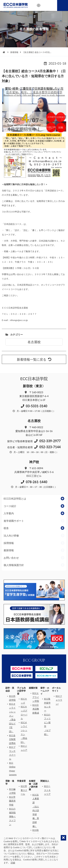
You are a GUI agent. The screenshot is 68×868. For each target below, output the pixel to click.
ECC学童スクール (24, 790)
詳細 (13, 863)
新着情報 (14, 52)
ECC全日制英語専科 (12, 739)
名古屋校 (34, 342)
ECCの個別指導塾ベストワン (12, 817)
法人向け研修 (11, 535)
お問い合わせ (11, 558)
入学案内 (9, 513)
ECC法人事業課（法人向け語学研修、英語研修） (36, 810)
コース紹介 (10, 506)
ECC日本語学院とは (15, 499)
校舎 (6, 528)
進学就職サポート (14, 521)
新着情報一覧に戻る (34, 359)
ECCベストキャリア (47, 790)
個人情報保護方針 (14, 565)
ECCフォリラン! (59, 700)
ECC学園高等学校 (12, 801)
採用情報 (9, 543)
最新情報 (9, 550)
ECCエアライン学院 (36, 697)
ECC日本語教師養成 (36, 709)
